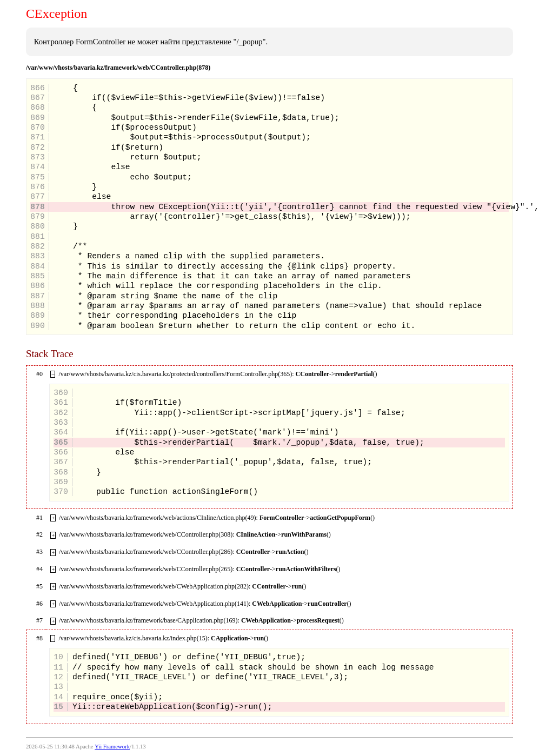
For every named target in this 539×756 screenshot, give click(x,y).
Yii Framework (112, 747)
